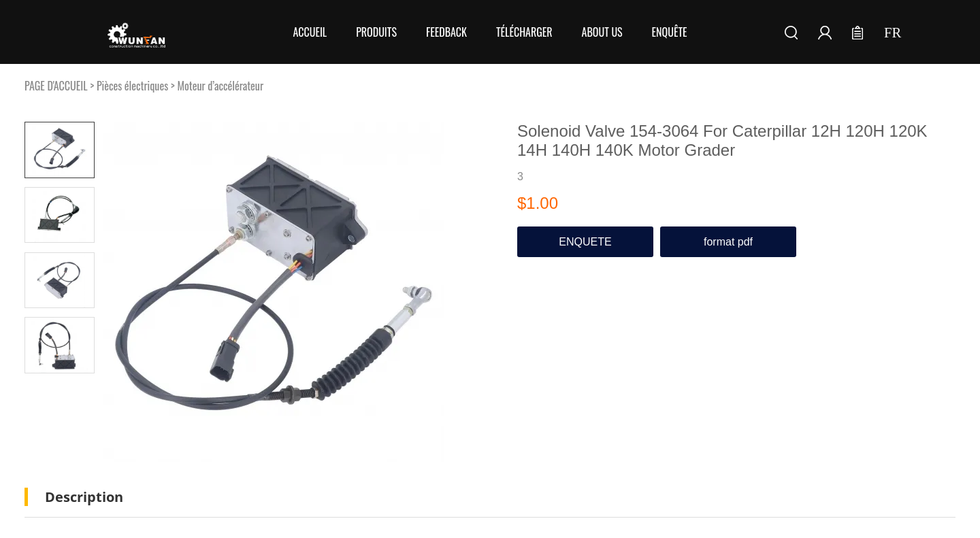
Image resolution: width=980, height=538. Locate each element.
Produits (376, 32)
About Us (602, 32)
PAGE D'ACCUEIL (56, 86)
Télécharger (524, 32)
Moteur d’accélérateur (220, 86)
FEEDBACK (446, 32)
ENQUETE (585, 242)
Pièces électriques (132, 86)
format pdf (728, 242)
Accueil (310, 32)
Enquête (670, 32)
